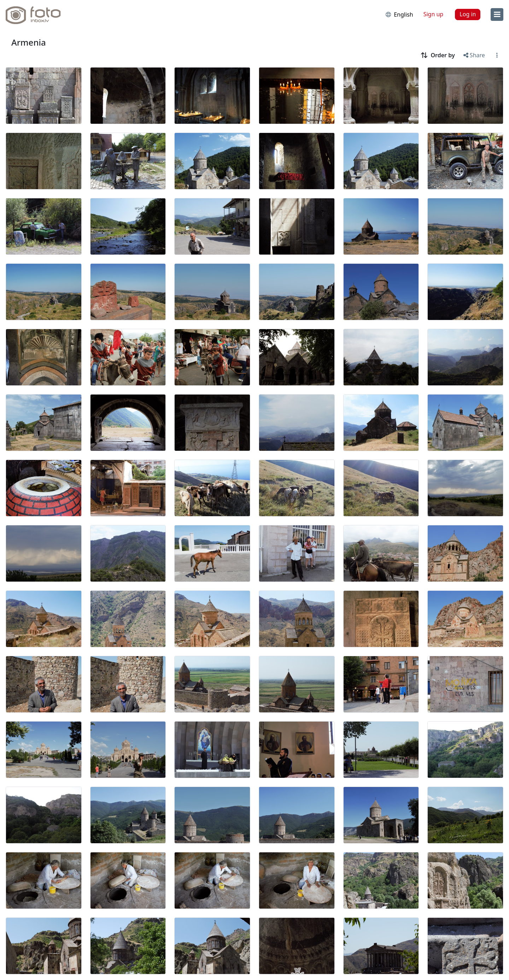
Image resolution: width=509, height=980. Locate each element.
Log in (468, 14)
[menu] (497, 14)
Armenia (29, 42)
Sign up (434, 14)
